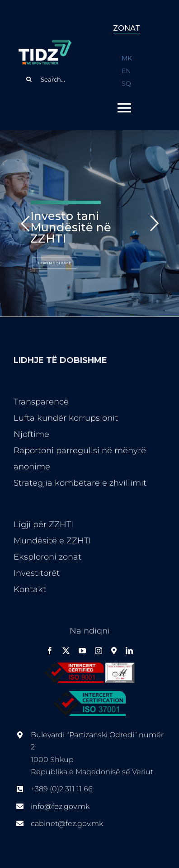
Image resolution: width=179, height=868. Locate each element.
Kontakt (30, 589)
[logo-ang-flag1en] (45, 44)
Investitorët (37, 573)
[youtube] (82, 651)
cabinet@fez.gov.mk (67, 824)
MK (127, 58)
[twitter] (66, 651)
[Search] (29, 79)
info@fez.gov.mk (60, 806)
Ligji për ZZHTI (43, 524)
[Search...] (52, 79)
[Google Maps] (114, 651)
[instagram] (99, 651)
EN (126, 71)
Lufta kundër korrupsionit (66, 418)
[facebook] (50, 651)
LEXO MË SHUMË (55, 263)
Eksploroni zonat (47, 557)
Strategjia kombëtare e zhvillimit (80, 483)
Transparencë (41, 402)
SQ (126, 83)
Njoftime (31, 434)
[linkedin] (129, 651)
